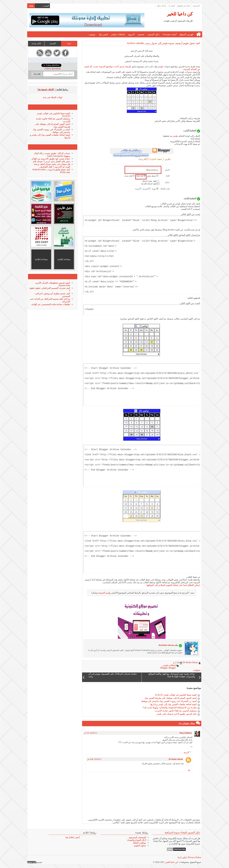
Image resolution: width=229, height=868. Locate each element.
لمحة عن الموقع (184, 6)
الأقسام (53, 44)
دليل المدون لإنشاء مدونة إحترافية (182, 832)
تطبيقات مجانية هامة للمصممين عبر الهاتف (51, 304)
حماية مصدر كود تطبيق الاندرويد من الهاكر (51, 159)
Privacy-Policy (194, 857)
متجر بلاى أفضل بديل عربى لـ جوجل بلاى (51, 161)
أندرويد (131, 34)
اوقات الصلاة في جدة (53, 97)
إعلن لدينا (182, 857)
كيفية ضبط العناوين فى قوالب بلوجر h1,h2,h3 (176, 695)
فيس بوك (103, 34)
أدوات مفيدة (170, 34)
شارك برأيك (161, 6)
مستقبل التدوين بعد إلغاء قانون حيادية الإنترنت (175, 711)
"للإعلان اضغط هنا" (46, 90)
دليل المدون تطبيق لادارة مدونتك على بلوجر (176, 714)
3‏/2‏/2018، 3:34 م (90, 733)
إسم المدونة (104, 593)
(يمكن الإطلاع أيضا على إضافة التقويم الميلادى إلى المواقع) (173, 585)
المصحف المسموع (137, 837)
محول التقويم (140, 846)
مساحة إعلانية (64, 259)
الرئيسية (196, 6)
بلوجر (160, 67)
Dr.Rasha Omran (166, 645)
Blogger (164, 668)
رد (191, 746)
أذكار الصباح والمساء (136, 840)
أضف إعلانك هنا (72, 837)
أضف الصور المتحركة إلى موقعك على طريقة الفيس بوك (170, 698)
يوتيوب (92, 34)
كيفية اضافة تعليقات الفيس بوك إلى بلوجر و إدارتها (173, 704)
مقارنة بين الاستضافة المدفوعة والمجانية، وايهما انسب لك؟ (170, 708)
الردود (186, 752)
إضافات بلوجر (118, 34)
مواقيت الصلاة (139, 843)
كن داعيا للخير (180, 14)
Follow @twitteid (53, 69)
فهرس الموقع (186, 34)
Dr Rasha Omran (176, 759)
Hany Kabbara (186, 733)
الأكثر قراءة (36, 44)
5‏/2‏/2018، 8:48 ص (94, 759)
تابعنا (69, 44)
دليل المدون (153, 34)
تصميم (141, 34)
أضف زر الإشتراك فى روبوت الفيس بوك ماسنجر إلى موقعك (169, 701)
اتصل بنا (172, 6)
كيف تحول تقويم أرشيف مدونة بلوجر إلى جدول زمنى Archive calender (163, 43)
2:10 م (176, 663)
